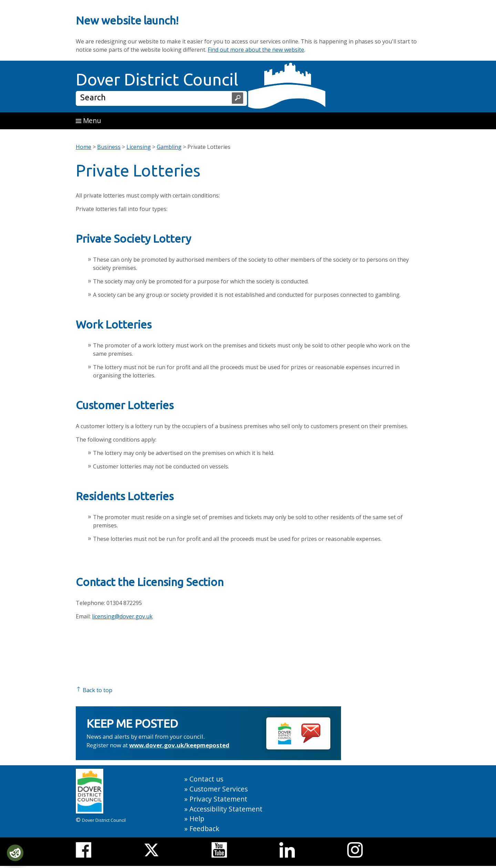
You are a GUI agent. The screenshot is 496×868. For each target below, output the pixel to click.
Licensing (139, 147)
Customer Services (219, 789)
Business (109, 147)
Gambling (169, 147)
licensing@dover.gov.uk (122, 616)
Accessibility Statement (226, 809)
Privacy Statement (218, 799)
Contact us (206, 779)
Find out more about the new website (256, 50)
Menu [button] (88, 120)
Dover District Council (157, 79)
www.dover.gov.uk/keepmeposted (179, 745)
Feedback (204, 829)
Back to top (94, 690)
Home (84, 147)
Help (197, 819)
